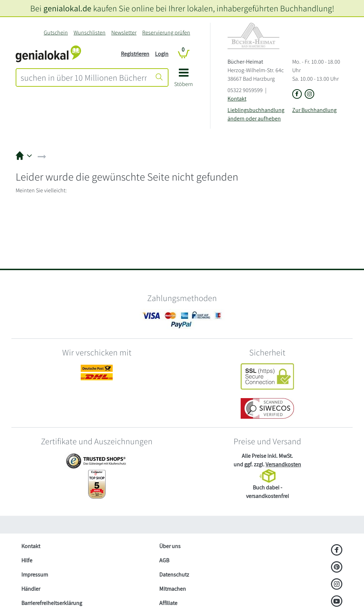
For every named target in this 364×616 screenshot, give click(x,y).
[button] (184, 80)
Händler (31, 589)
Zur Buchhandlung (314, 110)
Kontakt (237, 99)
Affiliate (168, 603)
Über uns (170, 546)
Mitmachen (173, 589)
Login (162, 54)
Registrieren (135, 54)
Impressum (35, 575)
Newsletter (124, 33)
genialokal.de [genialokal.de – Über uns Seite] (67, 8)
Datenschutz (174, 575)
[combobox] (84, 77)
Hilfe (27, 560)
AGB (164, 560)
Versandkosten (283, 464)
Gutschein (56, 33)
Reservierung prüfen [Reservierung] (166, 33)
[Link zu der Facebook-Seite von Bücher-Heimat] (297, 95)
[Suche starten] (159, 77)
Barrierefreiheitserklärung (52, 603)
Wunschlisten (90, 33)
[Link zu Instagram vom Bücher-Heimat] (309, 95)
